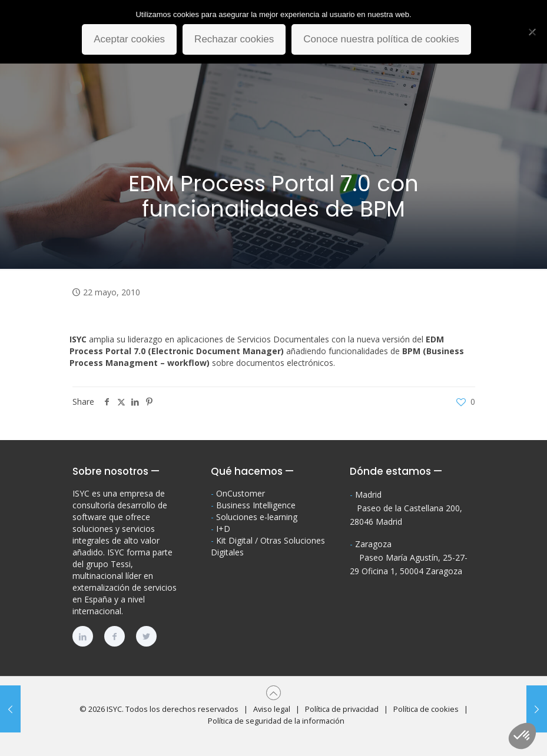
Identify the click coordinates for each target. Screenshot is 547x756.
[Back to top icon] (273, 693)
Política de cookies (426, 709)
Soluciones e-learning (257, 517)
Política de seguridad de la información (276, 721)
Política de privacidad (342, 709)
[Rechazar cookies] (532, 32)
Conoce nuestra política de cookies (381, 39)
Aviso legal (272, 709)
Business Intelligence (256, 505)
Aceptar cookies (129, 39)
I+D (223, 529)
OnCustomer (241, 493)
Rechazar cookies (234, 39)
